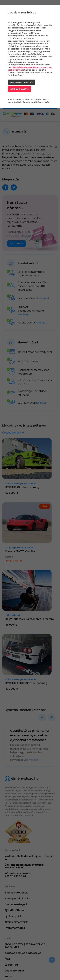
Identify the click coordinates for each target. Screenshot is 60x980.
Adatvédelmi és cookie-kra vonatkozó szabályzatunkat (30, 69)
